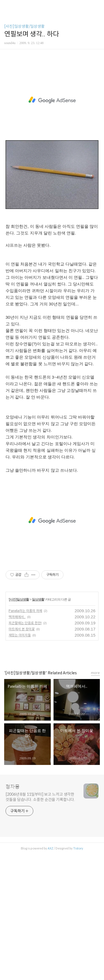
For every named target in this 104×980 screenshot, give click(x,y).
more (95, 799)
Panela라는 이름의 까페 (25, 737)
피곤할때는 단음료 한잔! (25, 749)
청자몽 (13, 913)
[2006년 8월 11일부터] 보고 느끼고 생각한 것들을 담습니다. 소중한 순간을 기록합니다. (40, 923)
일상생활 (38, 726)
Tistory (78, 974)
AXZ (50, 974)
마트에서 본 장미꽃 (22, 755)
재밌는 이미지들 (20, 761)
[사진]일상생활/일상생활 (24, 26)
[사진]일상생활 (19, 726)
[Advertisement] (52, 126)
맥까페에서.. (17, 743)
